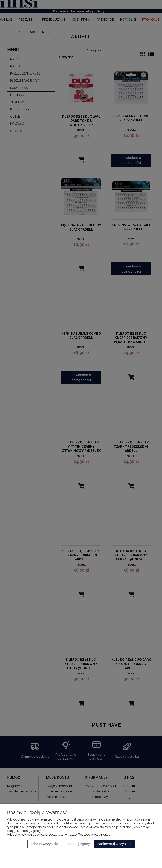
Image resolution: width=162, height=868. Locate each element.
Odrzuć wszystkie (44, 844)
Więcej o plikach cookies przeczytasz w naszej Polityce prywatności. (58, 835)
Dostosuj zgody (78, 844)
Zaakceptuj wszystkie (114, 844)
